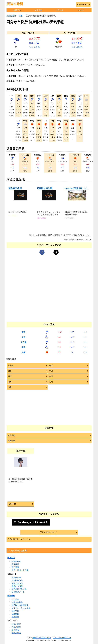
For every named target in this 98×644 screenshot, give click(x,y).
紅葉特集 (15, 611)
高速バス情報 (17, 586)
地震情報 (38, 10)
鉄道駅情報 (16, 578)
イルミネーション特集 (21, 608)
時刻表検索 (16, 561)
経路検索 (15, 564)
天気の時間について (48, 532)
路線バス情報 (17, 583)
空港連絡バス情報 (19, 589)
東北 (51, 365)
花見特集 (15, 599)
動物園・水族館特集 (20, 605)
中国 (51, 376)
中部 (51, 371)
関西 (10, 376)
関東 (21, 16)
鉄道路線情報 (17, 580)
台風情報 (60, 10)
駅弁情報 (15, 630)
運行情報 (15, 567)
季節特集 (11, 596)
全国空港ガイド (18, 592)
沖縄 (10, 387)
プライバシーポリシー (62, 638)
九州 (51, 382)
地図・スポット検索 (20, 570)
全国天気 (17, 10)
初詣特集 (15, 614)
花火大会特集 (17, 602)
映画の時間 (16, 624)
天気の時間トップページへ (19, 539)
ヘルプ (81, 10)
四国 (10, 382)
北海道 (11, 365)
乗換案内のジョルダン (42, 638)
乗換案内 (11, 558)
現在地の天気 (83, 4)
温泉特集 (15, 617)
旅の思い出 (16, 633)
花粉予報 (12, 504)
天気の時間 (11, 16)
